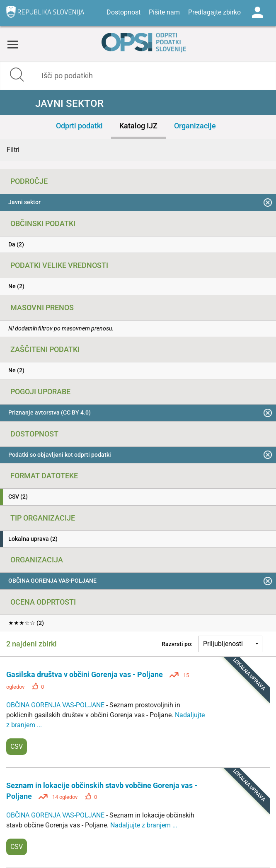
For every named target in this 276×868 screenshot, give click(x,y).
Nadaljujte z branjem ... (144, 825)
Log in (257, 12)
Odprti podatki (79, 126)
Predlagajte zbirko (214, 12)
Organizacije (195, 126)
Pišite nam (164, 12)
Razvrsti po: (177, 644)
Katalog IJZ (138, 126)
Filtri (13, 150)
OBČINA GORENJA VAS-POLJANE (56, 705)
